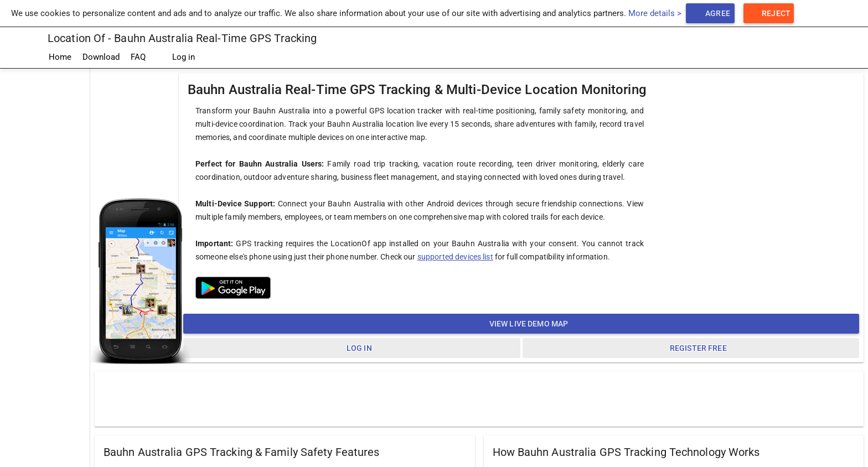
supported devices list (455, 257)
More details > (655, 13)
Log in (176, 58)
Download (101, 57)
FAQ (138, 57)
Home (60, 57)
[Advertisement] (479, 398)
